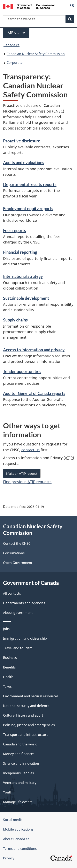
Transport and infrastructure (26, 735)
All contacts (12, 593)
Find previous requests (27, 482)
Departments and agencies (24, 603)
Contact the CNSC (17, 543)
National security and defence (26, 706)
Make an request (22, 473)
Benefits (9, 667)
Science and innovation (21, 763)
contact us (30, 450)
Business (10, 658)
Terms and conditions (20, 849)
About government (18, 613)
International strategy (23, 276)
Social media (13, 820)
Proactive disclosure (22, 141)
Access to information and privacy (34, 350)
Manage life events (18, 802)
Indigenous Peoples (18, 773)
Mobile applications (18, 829)
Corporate (15, 63)
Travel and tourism (18, 648)
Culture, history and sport (23, 715)
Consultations (14, 553)
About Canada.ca (16, 839)
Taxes (7, 687)
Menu (16, 33)
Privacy (9, 858)
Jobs (6, 629)
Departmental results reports (30, 184)
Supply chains (15, 320)
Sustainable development (26, 298)
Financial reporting (20, 252)
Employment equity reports (28, 209)
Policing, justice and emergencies (29, 725)
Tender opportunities (22, 371)
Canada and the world (20, 744)
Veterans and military (20, 783)
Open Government (18, 563)
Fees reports (14, 230)
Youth (8, 792)
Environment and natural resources (31, 696)
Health (8, 677)
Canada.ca (11, 45)
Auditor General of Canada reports (34, 393)
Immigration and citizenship (25, 638)
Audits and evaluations (24, 162)
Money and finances (19, 754)
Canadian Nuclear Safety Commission (36, 54)
